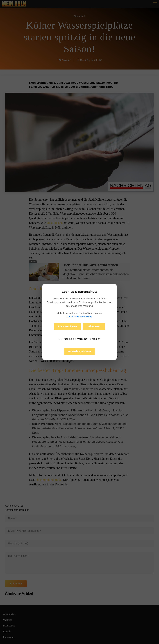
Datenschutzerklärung (79, 316)
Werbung (80, 339)
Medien (95, 339)
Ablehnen (94, 326)
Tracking (66, 339)
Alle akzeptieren (67, 326)
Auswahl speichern (79, 351)
